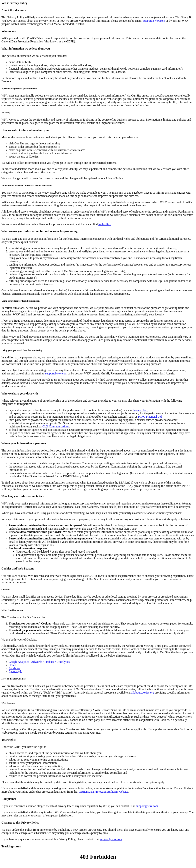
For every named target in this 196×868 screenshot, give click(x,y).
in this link (105, 224)
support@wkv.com (154, 21)
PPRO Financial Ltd (150, 417)
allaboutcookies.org (143, 693)
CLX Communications (56, 426)
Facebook (14, 668)
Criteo (12, 665)
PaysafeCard (140, 410)
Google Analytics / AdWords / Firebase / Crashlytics (39, 662)
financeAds (15, 672)
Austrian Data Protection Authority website (103, 792)
